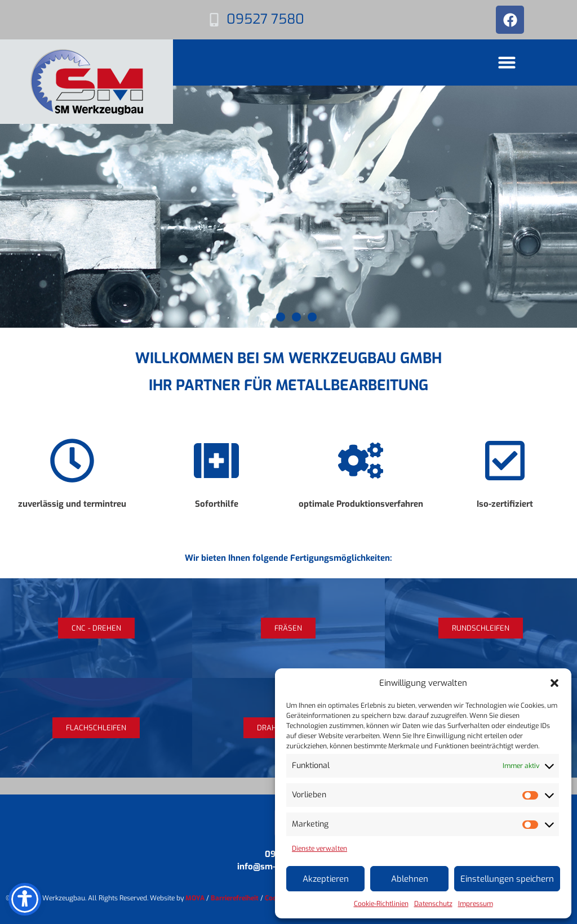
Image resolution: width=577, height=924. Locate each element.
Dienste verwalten (319, 849)
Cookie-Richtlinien (381, 904)
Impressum (476, 904)
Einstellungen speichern (507, 879)
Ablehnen (410, 879)
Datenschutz (433, 904)
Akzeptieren (326, 879)
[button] (554, 683)
